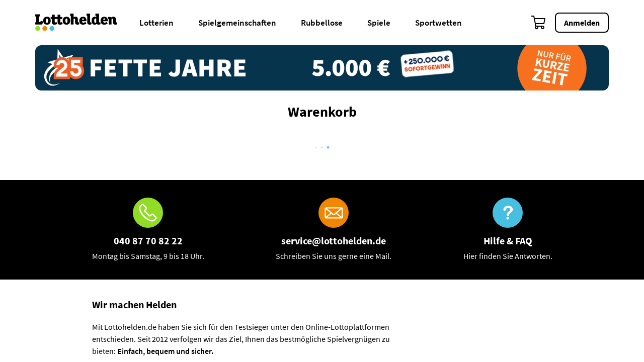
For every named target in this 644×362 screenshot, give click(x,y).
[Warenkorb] (539, 23)
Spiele (379, 23)
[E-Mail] (334, 230)
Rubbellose (322, 23)
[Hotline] (148, 230)
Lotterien (156, 23)
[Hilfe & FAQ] (508, 230)
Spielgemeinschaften (237, 23)
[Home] (83, 23)
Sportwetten (438, 23)
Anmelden (582, 23)
